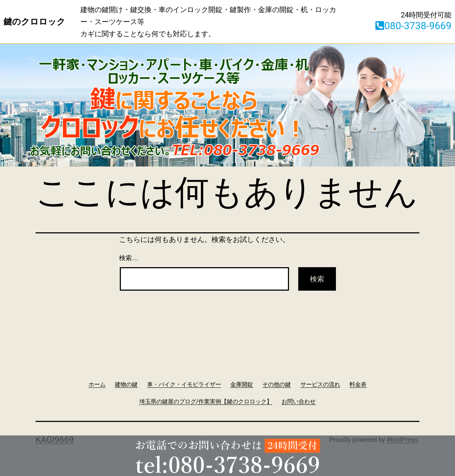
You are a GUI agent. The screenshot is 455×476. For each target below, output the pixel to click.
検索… (129, 258)
